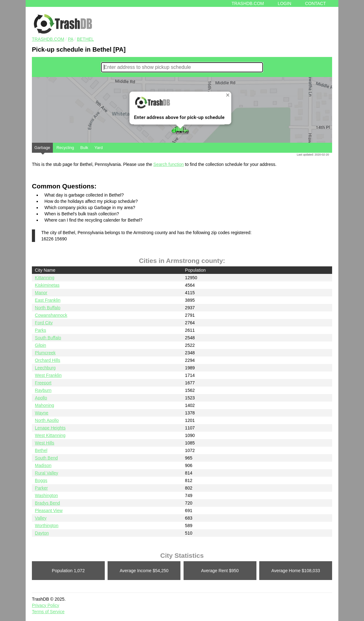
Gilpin (41, 345)
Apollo (41, 398)
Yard (99, 148)
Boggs (41, 480)
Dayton (42, 533)
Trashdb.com (248, 3)
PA (71, 39)
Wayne (42, 413)
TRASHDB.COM (48, 39)
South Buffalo (48, 338)
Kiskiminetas (47, 285)
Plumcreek (45, 353)
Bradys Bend (48, 503)
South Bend (46, 458)
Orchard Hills (48, 360)
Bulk (84, 148)
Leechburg (45, 368)
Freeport (43, 383)
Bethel (85, 39)
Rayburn (43, 390)
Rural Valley (47, 473)
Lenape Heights (50, 428)
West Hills (45, 443)
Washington (46, 495)
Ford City (44, 323)
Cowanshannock (51, 315)
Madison (43, 465)
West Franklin (48, 375)
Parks (41, 330)
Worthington (47, 526)
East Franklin (48, 300)
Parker (41, 488)
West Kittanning (50, 435)
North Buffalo (48, 308)
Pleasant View (49, 511)
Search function (168, 164)
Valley (41, 518)
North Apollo (47, 420)
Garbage (42, 149)
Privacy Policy (45, 605)
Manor (41, 293)
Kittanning (45, 278)
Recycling (65, 148)
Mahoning (45, 405)
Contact (315, 3)
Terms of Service (48, 612)
